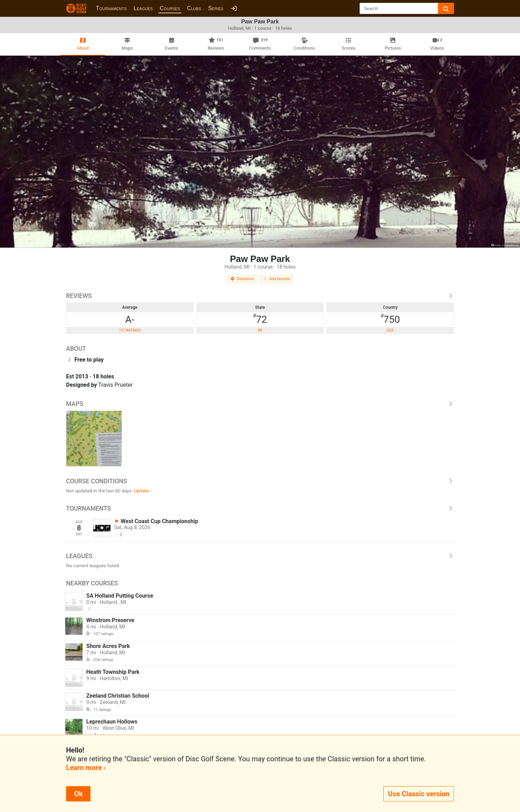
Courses (170, 8)
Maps (260, 404)
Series (216, 8)
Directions (242, 279)
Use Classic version (419, 794)
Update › (143, 491)
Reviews (260, 296)
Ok (78, 794)
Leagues (143, 8)
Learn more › (86, 768)
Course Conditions (260, 481)
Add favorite (276, 279)
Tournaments (111, 8)
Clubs (194, 8)
